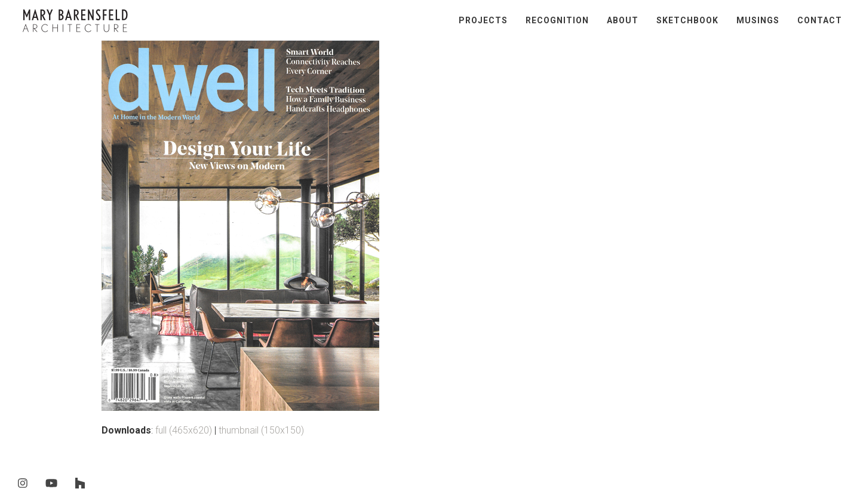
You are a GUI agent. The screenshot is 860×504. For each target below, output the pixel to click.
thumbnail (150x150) (261, 430)
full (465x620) (184, 430)
